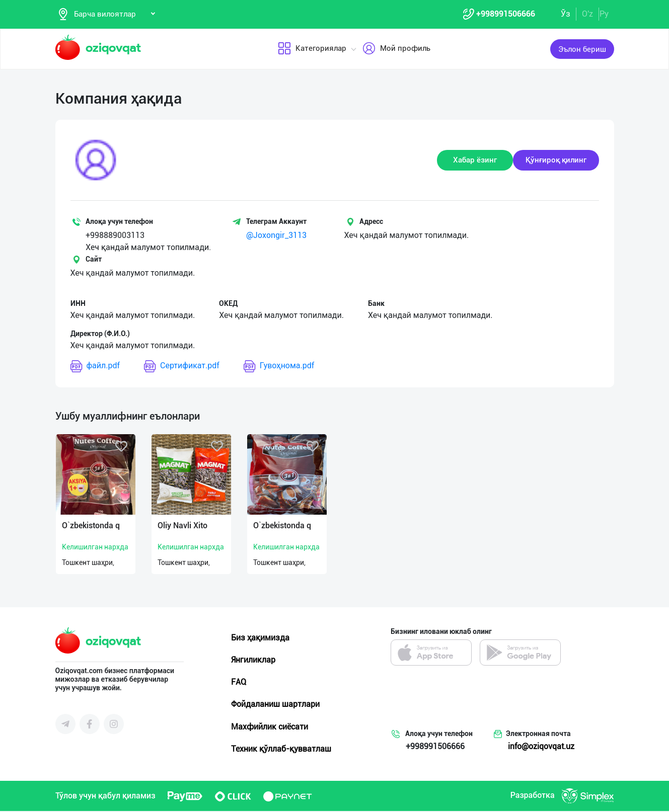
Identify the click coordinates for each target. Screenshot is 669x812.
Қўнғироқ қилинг (556, 161)
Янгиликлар (253, 661)
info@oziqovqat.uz (541, 747)
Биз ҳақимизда (260, 638)
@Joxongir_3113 (276, 236)
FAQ (239, 683)
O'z (587, 14)
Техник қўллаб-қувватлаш (281, 750)
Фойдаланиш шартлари (275, 705)
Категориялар (312, 50)
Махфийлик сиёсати (270, 727)
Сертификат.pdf (182, 367)
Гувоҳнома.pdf (279, 367)
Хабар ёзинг (475, 161)
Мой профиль (396, 50)
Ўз (566, 14)
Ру (604, 14)
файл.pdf (95, 367)
